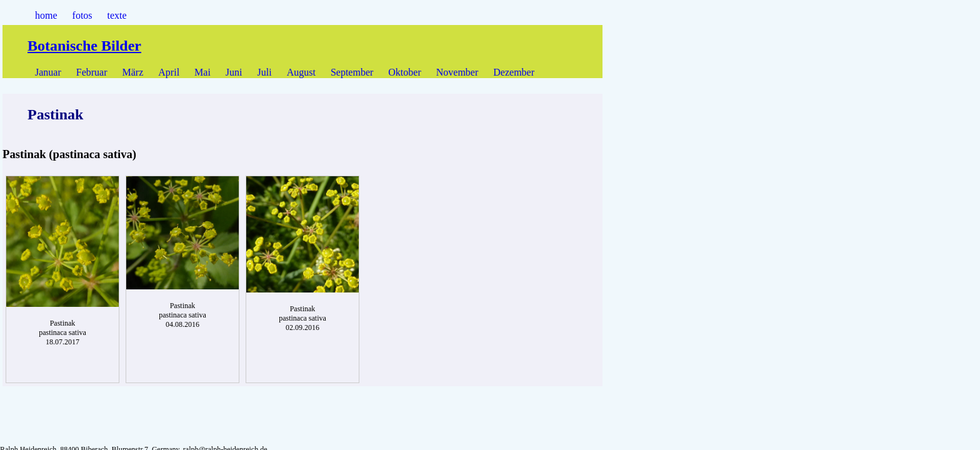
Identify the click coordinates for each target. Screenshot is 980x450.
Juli (265, 72)
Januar (48, 72)
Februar (92, 72)
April (169, 72)
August (301, 72)
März (133, 72)
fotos (82, 15)
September (352, 72)
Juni (234, 72)
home (46, 15)
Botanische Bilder (84, 46)
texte (117, 15)
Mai (202, 72)
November (457, 72)
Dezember (514, 72)
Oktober (404, 72)
